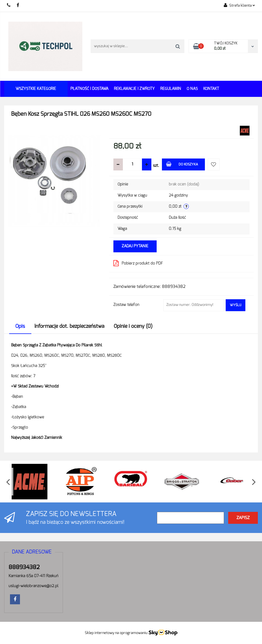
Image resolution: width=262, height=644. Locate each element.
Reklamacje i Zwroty (134, 89)
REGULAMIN (171, 89)
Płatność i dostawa (89, 89)
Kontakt (211, 89)
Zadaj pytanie (135, 246)
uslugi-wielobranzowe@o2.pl (34, 586)
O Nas (192, 89)
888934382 (9, 6)
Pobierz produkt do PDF (138, 263)
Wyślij (236, 305)
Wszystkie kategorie (36, 89)
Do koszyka (182, 164)
